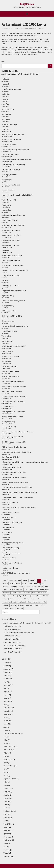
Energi (6, 688)
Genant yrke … (6, 210)
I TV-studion (6, 129)
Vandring (7, 850)
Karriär (6, 730)
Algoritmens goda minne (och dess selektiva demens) (20, 74)
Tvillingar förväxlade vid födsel (12, 417)
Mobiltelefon (8, 760)
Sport (5, 808)
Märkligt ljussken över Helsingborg (14, 447)
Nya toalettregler (7, 341)
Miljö (5, 756)
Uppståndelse (6, 205)
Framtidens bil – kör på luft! (11, 235)
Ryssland (7, 798)
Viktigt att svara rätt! (9, 200)
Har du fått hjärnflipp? (9, 124)
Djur (45, 580)
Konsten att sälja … (8, 190)
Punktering (5, 79)
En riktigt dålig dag (8, 422)
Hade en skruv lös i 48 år (10, 376)
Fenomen (7, 701)
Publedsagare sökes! (9, 311)
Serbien (6, 805)
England (6, 692)
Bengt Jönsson (27, 4)
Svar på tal (5, 104)
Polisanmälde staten (9, 558)
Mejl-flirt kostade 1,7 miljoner (12, 563)
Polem (6, 782)
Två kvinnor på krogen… (10, 366)
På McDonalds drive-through (12, 89)
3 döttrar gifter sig (8, 351)
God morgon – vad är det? (11, 185)
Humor (6, 721)
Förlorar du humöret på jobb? (12, 392)
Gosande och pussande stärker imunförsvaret (17, 432)
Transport (7, 830)
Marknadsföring (45, 590)
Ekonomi (16, 28)
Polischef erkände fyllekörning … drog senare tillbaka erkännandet (25, 462)
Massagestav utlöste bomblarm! (13, 381)
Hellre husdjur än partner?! (11, 245)
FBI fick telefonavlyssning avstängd (14, 387)
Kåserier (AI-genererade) (12, 734)
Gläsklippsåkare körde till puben (13, 266)
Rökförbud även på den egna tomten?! (15, 482)
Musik (6, 763)
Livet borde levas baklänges (11, 139)
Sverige (6, 814)
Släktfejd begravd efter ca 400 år (13, 402)
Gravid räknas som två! (10, 502)
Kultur (6, 740)
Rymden (6, 795)
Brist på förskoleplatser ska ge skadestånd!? (17, 487)
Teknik (31, 28)
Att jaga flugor (6, 180)
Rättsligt (45, 596)
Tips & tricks (8, 824)
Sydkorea (7, 818)
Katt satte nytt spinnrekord (11, 170)
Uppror (6, 843)
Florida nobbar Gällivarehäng (12, 316)
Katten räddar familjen (9, 220)
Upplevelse (7, 840)
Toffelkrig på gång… (9, 518)
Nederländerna (42, 593)
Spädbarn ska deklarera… (10, 568)
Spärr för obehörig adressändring (13, 165)
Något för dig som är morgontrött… (14, 442)
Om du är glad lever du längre (12, 255)
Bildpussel (5, 84)
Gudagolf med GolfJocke (10, 356)
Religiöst (7, 792)
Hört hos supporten (8, 321)
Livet (5, 743)
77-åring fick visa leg (9, 427)
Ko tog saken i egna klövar (11, 276)
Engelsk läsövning (8, 296)
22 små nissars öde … (9, 407)
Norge (27, 28)
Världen (6, 853)
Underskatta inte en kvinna (11, 553)
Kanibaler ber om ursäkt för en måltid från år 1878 (19, 492)
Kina (5, 737)
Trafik (35, 28)
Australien (7, 669)
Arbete (6, 663)
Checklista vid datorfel (9, 331)
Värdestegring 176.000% (10, 286)
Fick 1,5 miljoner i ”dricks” (11, 457)
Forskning (7, 711)
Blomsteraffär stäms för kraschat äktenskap (17, 497)
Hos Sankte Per (7, 533)
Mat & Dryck (8, 750)
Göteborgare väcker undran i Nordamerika (16, 452)
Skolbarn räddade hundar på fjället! (14, 472)
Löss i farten (6, 538)
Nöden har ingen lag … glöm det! (13, 225)
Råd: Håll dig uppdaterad (10, 155)
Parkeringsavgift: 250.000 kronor (13, 412)
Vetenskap (7, 856)
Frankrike (7, 714)
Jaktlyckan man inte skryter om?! (13, 301)
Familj (6, 698)
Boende (6, 675)
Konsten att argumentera (10, 371)
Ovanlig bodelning (8, 306)
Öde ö (6, 776)
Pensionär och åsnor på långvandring (15, 271)
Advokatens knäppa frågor (11, 548)
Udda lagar (7, 837)
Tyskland (7, 834)
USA (42, 605)
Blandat (6, 672)
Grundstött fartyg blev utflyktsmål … (14, 397)
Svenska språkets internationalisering (15, 326)
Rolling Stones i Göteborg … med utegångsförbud (19, 508)
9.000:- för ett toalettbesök (11, 260)
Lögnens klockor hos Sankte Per (13, 135)
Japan (47, 587)
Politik (6, 785)
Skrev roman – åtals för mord (12, 523)
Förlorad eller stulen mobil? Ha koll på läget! (17, 195)
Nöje (5, 769)
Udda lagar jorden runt (9, 175)
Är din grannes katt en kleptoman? (13, 215)
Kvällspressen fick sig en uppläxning (14, 477)
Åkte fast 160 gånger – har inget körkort (15, 573)
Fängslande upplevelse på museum (14, 291)
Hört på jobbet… (7, 361)
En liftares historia (8, 109)
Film (43, 584)
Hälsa (6, 718)
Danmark (7, 679)
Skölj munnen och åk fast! (11, 240)
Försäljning (22, 28)
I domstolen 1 (6, 119)
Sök (50, 66)
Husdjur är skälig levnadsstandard (13, 346)
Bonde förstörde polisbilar (11, 513)
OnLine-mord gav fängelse (11, 230)
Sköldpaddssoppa (8, 528)
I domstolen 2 (6, 114)
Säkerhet (7, 801)
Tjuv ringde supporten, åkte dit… (13, 437)
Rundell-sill (5, 250)
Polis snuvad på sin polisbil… (12, 467)
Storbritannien (8, 811)
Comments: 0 (42, 28)
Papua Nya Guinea (10, 779)
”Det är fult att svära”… (9, 145)
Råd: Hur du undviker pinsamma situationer (17, 160)
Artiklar (6, 666)
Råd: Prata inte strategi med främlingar (15, 150)
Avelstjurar (5, 281)
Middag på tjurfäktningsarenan (12, 543)
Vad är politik (6, 336)
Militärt (6, 753)
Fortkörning (6, 94)
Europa (6, 695)
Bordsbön (5, 99)
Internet (6, 724)
